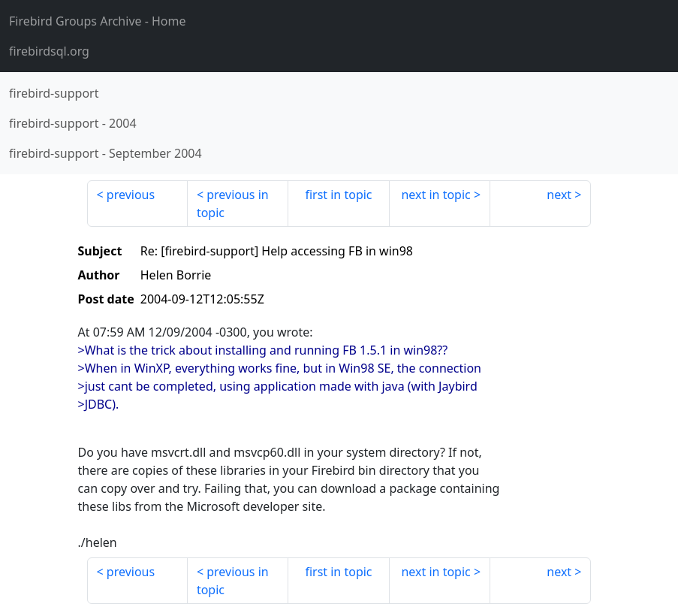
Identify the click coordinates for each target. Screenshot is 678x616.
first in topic (338, 195)
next (559, 195)
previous (131, 195)
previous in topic (233, 204)
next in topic (435, 195)
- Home (98, 21)
